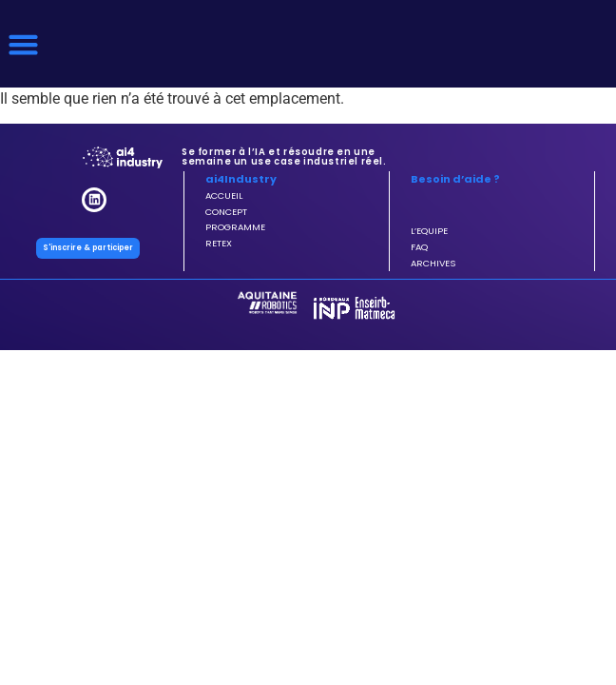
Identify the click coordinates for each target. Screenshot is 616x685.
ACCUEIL (224, 196)
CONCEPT (226, 212)
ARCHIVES (433, 263)
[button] (24, 44)
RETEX (219, 243)
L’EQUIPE (429, 231)
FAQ (419, 247)
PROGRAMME (235, 227)
